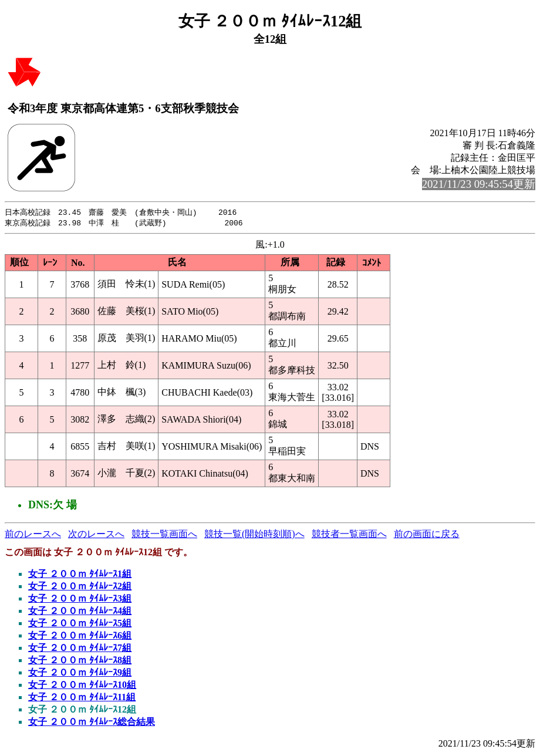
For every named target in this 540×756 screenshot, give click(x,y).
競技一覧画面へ (164, 535)
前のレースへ (33, 535)
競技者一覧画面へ (349, 535)
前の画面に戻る (427, 535)
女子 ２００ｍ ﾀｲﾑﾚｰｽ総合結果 (92, 723)
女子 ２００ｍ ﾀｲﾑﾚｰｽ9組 (80, 674)
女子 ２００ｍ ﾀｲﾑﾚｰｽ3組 (80, 600)
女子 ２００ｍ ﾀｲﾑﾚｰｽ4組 (80, 612)
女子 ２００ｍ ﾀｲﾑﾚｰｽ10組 (82, 686)
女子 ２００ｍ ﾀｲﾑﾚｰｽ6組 (80, 637)
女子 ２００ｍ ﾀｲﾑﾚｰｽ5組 (80, 624)
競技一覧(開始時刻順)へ (254, 535)
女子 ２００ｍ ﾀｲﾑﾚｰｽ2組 (80, 587)
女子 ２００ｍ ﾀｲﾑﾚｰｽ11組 (82, 698)
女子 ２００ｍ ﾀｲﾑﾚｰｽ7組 (80, 649)
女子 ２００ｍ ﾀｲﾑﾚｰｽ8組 (80, 661)
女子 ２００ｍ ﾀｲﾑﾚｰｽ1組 (80, 575)
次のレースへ (96, 535)
